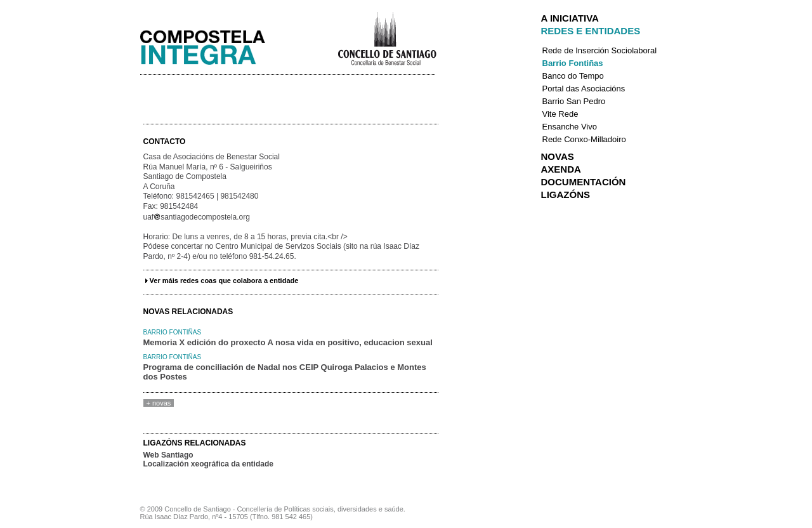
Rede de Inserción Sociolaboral (600, 50)
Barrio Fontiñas (173, 332)
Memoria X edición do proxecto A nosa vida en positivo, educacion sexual (288, 342)
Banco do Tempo (573, 76)
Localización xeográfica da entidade (208, 464)
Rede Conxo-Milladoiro (584, 139)
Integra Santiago (213, 44)
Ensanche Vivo (570, 127)
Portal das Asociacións (584, 89)
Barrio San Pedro (574, 101)
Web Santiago (168, 455)
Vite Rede (560, 114)
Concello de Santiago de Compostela (387, 37)
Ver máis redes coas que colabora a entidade (224, 280)
